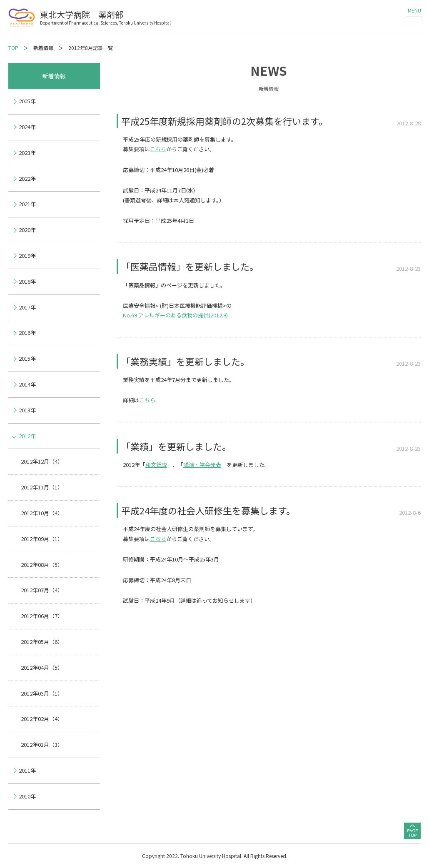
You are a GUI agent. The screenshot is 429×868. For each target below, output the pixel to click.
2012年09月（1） (42, 539)
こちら (158, 149)
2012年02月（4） (42, 719)
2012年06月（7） (42, 616)
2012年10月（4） (42, 513)
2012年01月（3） (42, 745)
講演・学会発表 (202, 465)
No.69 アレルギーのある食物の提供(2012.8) (175, 315)
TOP (13, 48)
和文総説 (156, 465)
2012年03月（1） (42, 693)
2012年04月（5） (42, 667)
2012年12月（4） (42, 461)
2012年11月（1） (42, 487)
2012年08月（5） (42, 565)
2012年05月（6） (42, 642)
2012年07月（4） (42, 590)
